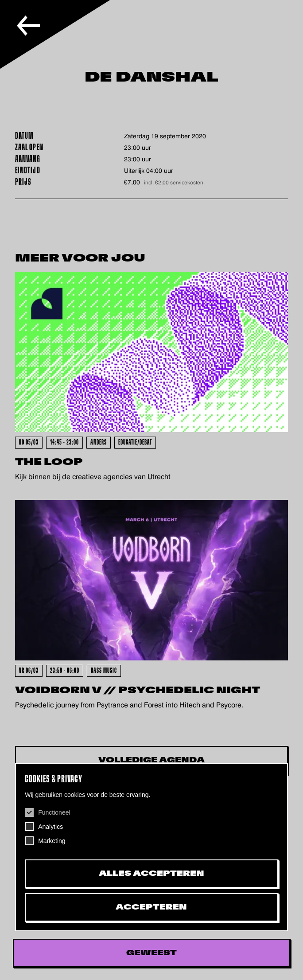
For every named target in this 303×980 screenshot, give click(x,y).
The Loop (49, 462)
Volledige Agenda (151, 760)
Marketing (52, 841)
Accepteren (151, 907)
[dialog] (151, 847)
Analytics (50, 827)
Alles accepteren (151, 874)
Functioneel (54, 812)
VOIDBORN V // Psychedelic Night (138, 690)
